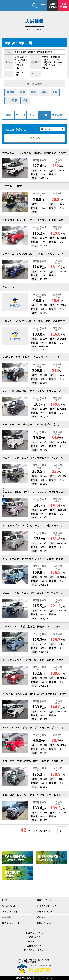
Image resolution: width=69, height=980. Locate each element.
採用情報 (41, 917)
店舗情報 (7, 917)
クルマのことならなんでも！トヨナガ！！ (13, 5)
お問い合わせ (59, 115)
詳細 (8, 115)
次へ (62, 830)
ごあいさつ (35, 937)
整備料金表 (64, 5)
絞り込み (35, 138)
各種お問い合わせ (46, 923)
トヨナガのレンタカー (48, 906)
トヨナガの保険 (45, 911)
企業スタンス (35, 941)
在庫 (45, 115)
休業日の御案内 (53, 5)
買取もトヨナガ (45, 900)
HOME (5, 900)
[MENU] (43, 5)
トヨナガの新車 (10, 911)
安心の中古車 (9, 906)
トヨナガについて (35, 933)
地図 (33, 115)
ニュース (21, 115)
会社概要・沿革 (35, 945)
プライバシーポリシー (35, 950)
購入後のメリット (11, 923)
